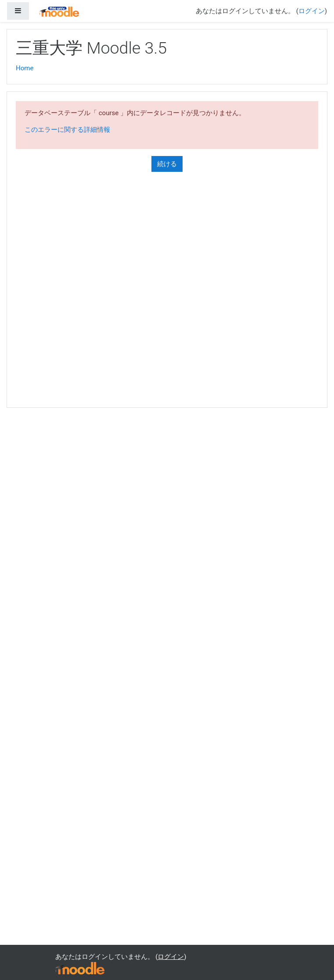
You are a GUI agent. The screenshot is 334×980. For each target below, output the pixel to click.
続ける (167, 164)
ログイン (312, 11)
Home (25, 68)
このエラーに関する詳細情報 (67, 130)
